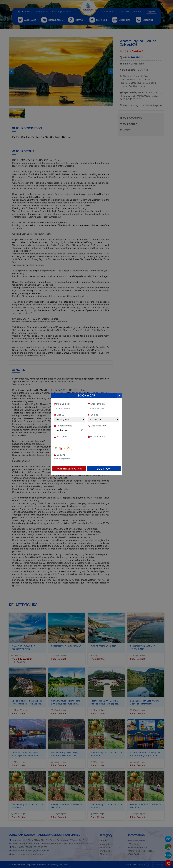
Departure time (103, 426)
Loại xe (93, 415)
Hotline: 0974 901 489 (69, 469)
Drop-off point (97, 404)
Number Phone (103, 436)
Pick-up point (69, 404)
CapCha (86, 455)
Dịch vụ (59, 415)
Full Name (69, 436)
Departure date (69, 426)
